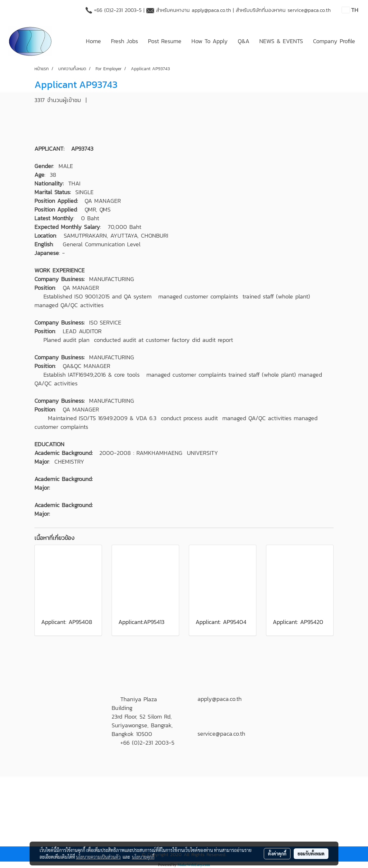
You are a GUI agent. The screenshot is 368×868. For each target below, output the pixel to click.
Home (93, 41)
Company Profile (334, 41)
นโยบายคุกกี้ (143, 857)
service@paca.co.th (309, 10)
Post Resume (165, 41)
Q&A (244, 41)
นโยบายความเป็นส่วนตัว (98, 857)
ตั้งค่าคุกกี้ (277, 854)
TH (350, 10)
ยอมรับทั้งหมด (311, 854)
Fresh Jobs (124, 41)
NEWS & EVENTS (281, 41)
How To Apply (210, 41)
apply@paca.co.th (211, 10)
